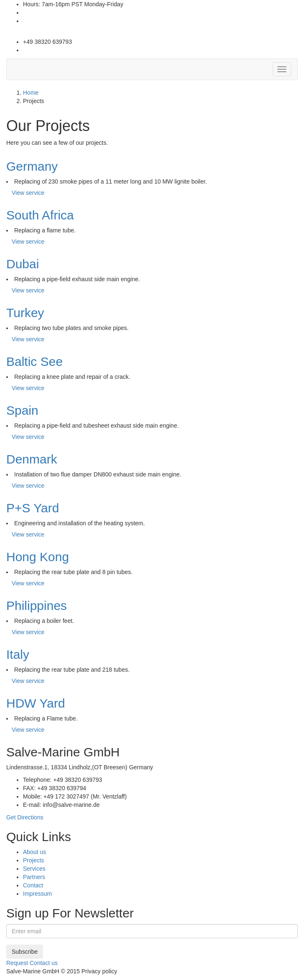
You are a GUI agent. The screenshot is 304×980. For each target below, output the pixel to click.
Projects (34, 860)
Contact (33, 885)
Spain (22, 410)
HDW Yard (36, 703)
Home (31, 93)
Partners (34, 877)
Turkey (25, 313)
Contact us (44, 963)
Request (17, 963)
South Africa (40, 215)
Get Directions (25, 817)
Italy (18, 654)
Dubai (23, 264)
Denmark (32, 459)
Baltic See (34, 362)
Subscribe (25, 952)
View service (28, 193)
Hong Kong (38, 557)
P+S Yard (33, 508)
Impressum (37, 894)
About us (34, 852)
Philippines (37, 606)
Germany (32, 166)
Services (34, 869)
